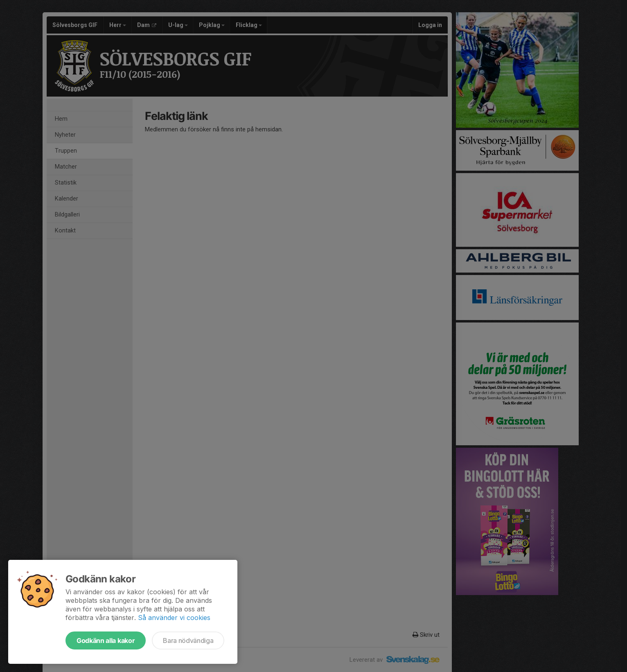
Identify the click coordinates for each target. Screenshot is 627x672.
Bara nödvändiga (188, 640)
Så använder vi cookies (174, 618)
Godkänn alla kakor (106, 640)
